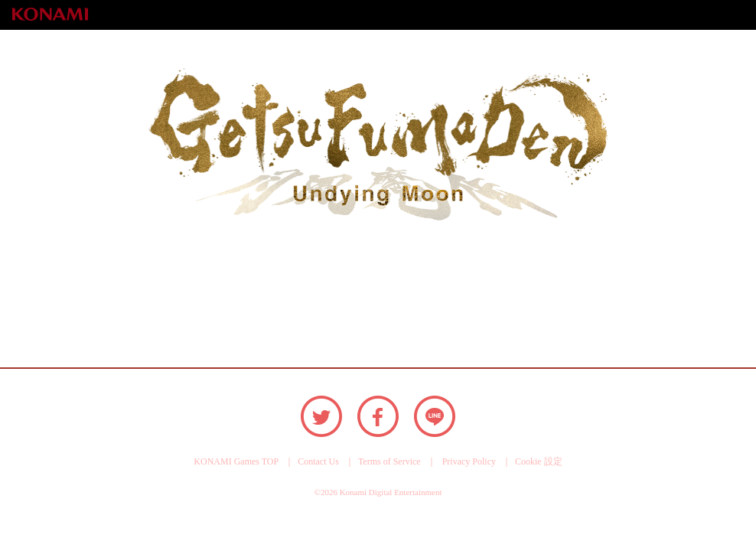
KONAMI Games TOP (236, 461)
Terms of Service (389, 461)
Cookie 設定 (539, 461)
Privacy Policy (469, 461)
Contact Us (318, 461)
